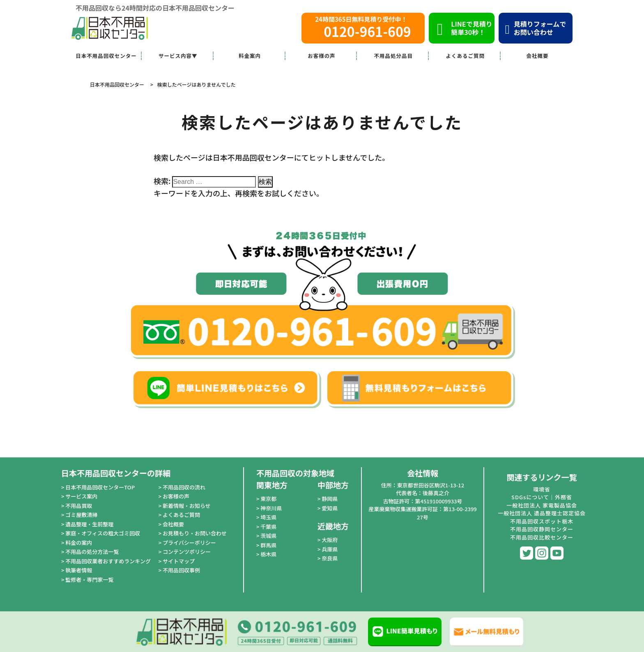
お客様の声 (322, 56)
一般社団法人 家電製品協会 (542, 505)
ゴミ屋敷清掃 (81, 515)
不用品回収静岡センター (542, 529)
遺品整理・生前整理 (89, 524)
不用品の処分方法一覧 (92, 552)
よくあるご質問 (465, 56)
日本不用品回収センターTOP (100, 487)
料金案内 (250, 56)
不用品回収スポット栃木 (542, 521)
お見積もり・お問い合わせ (195, 533)
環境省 (542, 489)
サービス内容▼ (178, 56)
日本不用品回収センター (106, 56)
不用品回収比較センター (542, 537)
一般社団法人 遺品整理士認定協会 (542, 513)
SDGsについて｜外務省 (542, 497)
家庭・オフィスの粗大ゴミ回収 (103, 533)
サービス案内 (81, 496)
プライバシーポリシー (189, 543)
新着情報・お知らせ (187, 506)
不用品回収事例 (181, 570)
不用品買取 (79, 506)
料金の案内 (79, 543)
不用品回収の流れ (184, 487)
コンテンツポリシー (187, 552)
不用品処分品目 (394, 56)
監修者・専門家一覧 (89, 580)
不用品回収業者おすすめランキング (108, 561)
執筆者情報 (79, 570)
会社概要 (538, 56)
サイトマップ (179, 561)
